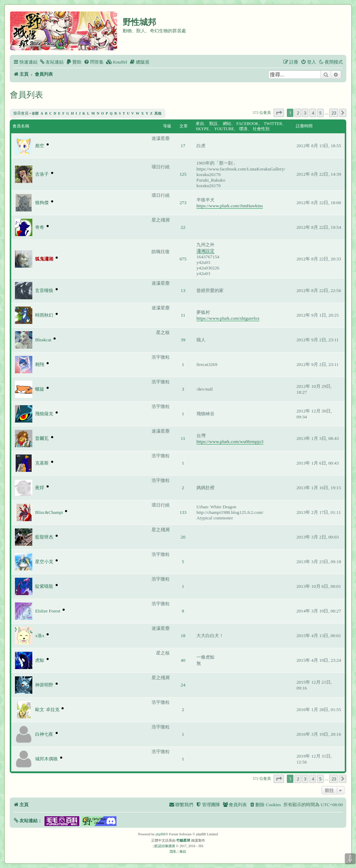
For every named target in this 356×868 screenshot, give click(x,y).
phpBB (161, 834)
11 (183, 315)
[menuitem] (51, 62)
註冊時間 (304, 126)
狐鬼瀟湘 (44, 259)
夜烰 (40, 488)
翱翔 (40, 364)
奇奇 (40, 227)
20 (183, 537)
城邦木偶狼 (46, 759)
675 (183, 259)
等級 (167, 126)
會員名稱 (21, 126)
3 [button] (305, 113)
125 (183, 174)
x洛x (40, 636)
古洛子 (42, 174)
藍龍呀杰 (44, 537)
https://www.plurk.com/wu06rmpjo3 (230, 441)
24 (183, 685)
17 (183, 146)
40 (183, 660)
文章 (184, 126)
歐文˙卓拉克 (47, 710)
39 (183, 340)
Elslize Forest (48, 611)
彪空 (40, 146)
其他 (158, 113)
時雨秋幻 (44, 315)
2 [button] (298, 113)
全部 (35, 113)
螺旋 (40, 389)
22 (183, 227)
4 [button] (313, 113)
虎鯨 (40, 660)
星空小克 (44, 562)
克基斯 (42, 463)
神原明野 (44, 685)
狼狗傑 (42, 203)
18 (183, 636)
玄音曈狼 (44, 290)
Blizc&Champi (49, 512)
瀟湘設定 (205, 251)
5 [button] (320, 113)
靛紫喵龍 (44, 586)
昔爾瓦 (42, 438)
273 (183, 203)
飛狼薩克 (44, 414)
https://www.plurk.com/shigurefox (228, 318)
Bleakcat (43, 340)
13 (183, 290)
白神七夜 (44, 734)
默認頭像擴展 (165, 846)
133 (183, 512)
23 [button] (334, 113)
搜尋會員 (21, 113)
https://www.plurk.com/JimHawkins (230, 206)
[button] (279, 113)
